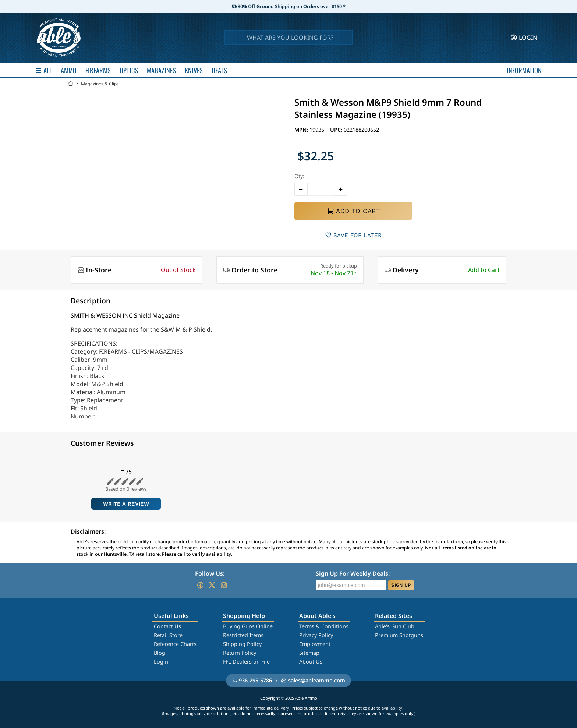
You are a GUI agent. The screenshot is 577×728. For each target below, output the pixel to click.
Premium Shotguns (399, 635)
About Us (311, 662)
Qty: (299, 176)
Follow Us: (210, 573)
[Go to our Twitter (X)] (212, 585)
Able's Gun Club (395, 626)
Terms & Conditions (324, 626)
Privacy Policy (316, 635)
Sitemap (309, 653)
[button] (301, 189)
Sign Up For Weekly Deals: (353, 573)
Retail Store (168, 635)
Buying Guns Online (248, 626)
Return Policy (240, 653)
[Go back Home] (71, 84)
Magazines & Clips (100, 84)
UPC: (337, 130)
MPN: (302, 130)
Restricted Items (243, 635)
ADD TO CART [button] (353, 211)
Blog (160, 653)
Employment (315, 644)
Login (161, 662)
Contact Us (167, 626)
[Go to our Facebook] (200, 585)
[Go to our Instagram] (224, 585)
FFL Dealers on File (246, 662)
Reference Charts (175, 644)
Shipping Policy (242, 644)
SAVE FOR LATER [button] (353, 235)
